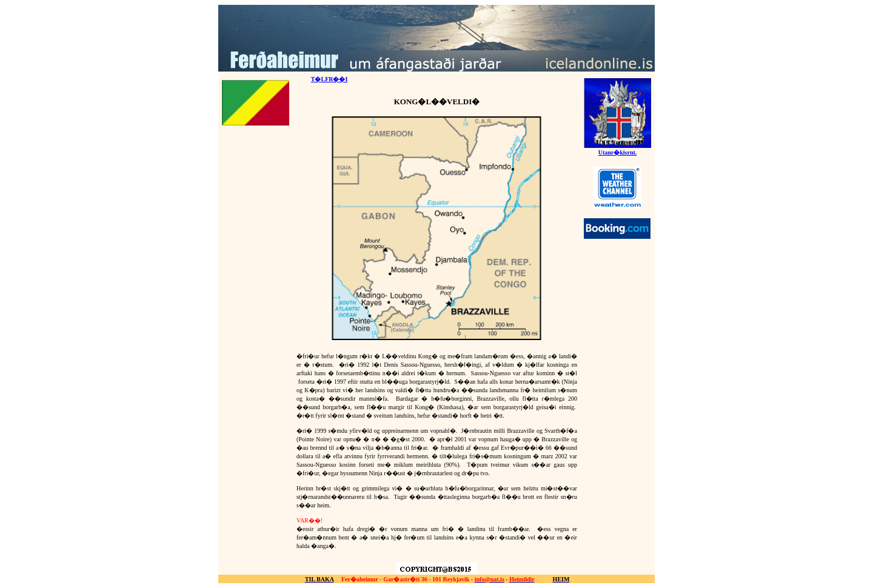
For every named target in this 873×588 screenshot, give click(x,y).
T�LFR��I (329, 79)
